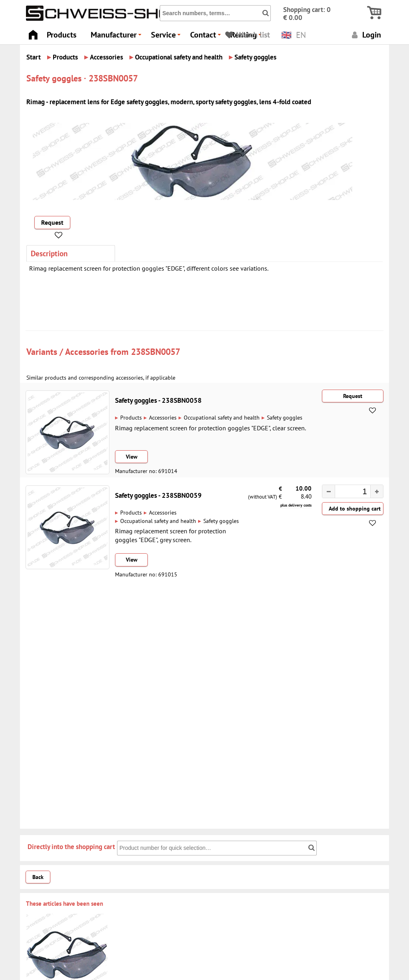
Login (365, 35)
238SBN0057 (156, 351)
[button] (377, 491)
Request (52, 222)
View (132, 457)
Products (62, 35)
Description (49, 253)
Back (38, 877)
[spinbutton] (349, 492)
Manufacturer (117, 37)
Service (167, 37)
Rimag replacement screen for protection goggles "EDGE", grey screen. (171, 535)
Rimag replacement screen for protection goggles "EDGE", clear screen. (210, 428)
